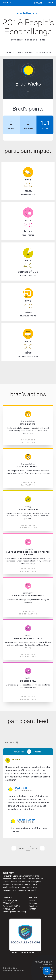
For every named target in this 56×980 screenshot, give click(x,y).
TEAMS (8, 53)
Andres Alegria (26, 820)
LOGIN (50, 3)
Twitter (32, 909)
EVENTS (7, 3)
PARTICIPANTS (25, 53)
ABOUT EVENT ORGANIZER (25, 953)
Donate (38, 3)
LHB (27, 92)
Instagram (34, 903)
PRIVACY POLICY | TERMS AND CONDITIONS (44, 965)
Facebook (33, 906)
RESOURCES (42, 53)
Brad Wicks (21, 788)
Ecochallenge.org (28, 13)
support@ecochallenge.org (14, 912)
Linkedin (33, 900)
